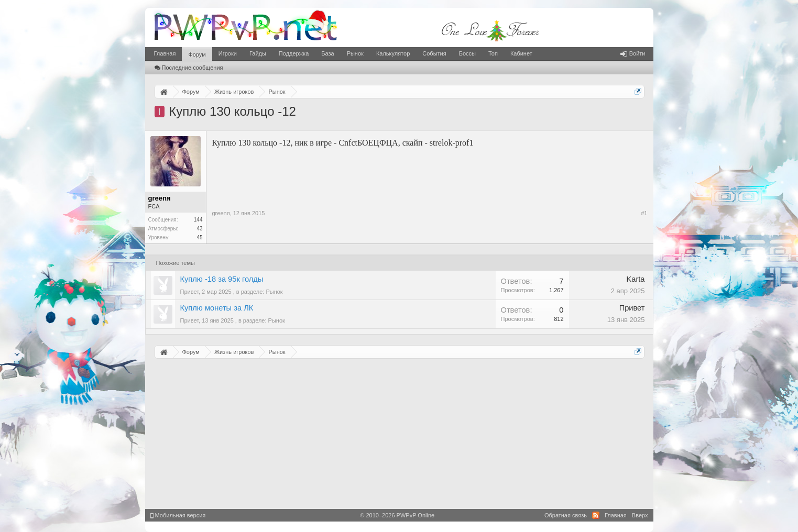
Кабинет (521, 53)
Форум (197, 54)
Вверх (640, 515)
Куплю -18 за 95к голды (222, 279)
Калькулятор (393, 53)
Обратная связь (566, 515)
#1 (644, 213)
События (434, 53)
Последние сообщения (189, 68)
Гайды (258, 53)
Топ (493, 53)
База (327, 53)
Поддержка (294, 53)
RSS (596, 515)
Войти (633, 53)
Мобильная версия (178, 515)
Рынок (355, 53)
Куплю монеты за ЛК (217, 308)
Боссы (467, 53)
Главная (165, 53)
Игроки (228, 53)
